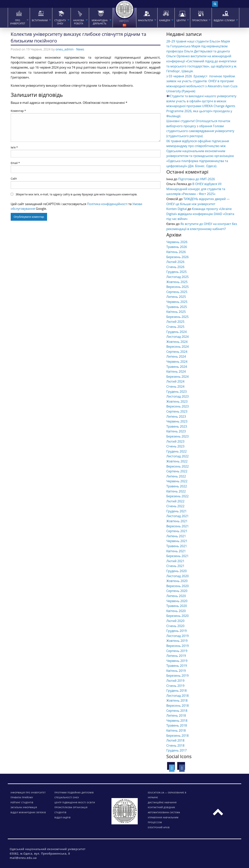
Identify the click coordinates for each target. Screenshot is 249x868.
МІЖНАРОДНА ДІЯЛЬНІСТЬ (100, 22)
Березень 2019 (178, 676)
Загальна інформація (24, 807)
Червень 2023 (177, 421)
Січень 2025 (175, 327)
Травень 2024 (177, 367)
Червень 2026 (177, 242)
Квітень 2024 (176, 371)
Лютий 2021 (175, 561)
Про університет (18, 22)
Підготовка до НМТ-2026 (197, 179)
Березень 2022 (178, 496)
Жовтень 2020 (177, 581)
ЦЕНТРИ (181, 20)
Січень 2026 (175, 267)
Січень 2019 (175, 686)
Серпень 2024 (177, 352)
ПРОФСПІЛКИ (200, 20)
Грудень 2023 (177, 392)
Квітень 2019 (176, 671)
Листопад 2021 (178, 516)
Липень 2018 (176, 715)
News (80, 49)
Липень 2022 (176, 476)
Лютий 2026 (175, 262)
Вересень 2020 (178, 586)
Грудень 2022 (177, 451)
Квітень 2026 (176, 252)
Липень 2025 (176, 297)
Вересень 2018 (178, 706)
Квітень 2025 (176, 312)
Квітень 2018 (176, 730)
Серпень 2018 (177, 711)
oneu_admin (65, 49)
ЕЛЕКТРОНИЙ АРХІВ (159, 827)
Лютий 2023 (175, 441)
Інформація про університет (28, 793)
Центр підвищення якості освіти (75, 803)
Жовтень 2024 (177, 342)
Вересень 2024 (178, 347)
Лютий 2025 (175, 322)
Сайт (14, 179)
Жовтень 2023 (177, 401)
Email (15, 163)
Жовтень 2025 (177, 282)
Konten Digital (177, 209)
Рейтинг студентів (22, 803)
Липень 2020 (176, 596)
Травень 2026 (177, 247)
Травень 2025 (177, 307)
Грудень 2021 (177, 511)
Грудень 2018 (177, 691)
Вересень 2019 (178, 646)
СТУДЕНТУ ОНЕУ (60, 22)
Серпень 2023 (177, 411)
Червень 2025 (177, 302)
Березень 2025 (178, 317)
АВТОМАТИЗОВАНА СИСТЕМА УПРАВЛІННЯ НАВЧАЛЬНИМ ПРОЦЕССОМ (164, 817)
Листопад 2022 (178, 456)
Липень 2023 (176, 416)
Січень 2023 (175, 446)
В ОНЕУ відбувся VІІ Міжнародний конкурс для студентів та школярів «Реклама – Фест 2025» (196, 189)
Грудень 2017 (177, 750)
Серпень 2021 (177, 531)
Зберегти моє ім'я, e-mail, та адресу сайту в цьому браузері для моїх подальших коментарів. (76, 194)
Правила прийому (22, 797)
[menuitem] (19, 18)
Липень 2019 (176, 656)
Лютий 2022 (175, 501)
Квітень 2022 (176, 491)
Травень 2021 (177, 546)
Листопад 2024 (178, 337)
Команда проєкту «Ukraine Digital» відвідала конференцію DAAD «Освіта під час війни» (200, 214)
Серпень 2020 (177, 591)
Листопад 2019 (178, 636)
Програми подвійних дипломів (74, 793)
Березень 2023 (178, 436)
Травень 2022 (177, 486)
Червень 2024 (177, 362)
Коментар (18, 111)
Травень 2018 (177, 725)
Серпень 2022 (177, 471)
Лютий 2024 (175, 381)
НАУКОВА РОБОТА (79, 22)
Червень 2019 (177, 661)
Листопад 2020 (178, 576)
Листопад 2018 (178, 696)
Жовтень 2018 (177, 700)
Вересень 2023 (178, 406)
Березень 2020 (178, 616)
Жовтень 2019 (177, 641)
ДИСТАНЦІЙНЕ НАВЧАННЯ (162, 803)
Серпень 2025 (177, 292)
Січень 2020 (175, 626)
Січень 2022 (175, 506)
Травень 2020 (177, 606)
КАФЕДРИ (165, 20)
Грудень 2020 (177, 571)
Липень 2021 (176, 536)
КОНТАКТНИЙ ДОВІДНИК (162, 807)
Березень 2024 (178, 377)
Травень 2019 (177, 666)
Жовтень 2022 (177, 461)
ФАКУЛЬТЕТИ (146, 20)
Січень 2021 (175, 566)
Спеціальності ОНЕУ (67, 797)
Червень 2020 (177, 601)
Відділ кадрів (63, 818)
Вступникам (40, 20)
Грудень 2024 (177, 332)
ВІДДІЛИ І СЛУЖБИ (224, 20)
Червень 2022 (177, 481)
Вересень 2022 (178, 466)
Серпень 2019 (177, 651)
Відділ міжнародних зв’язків (28, 812)
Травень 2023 (177, 426)
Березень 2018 (178, 736)
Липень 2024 (176, 356)
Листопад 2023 (178, 396)
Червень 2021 (177, 541)
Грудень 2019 (177, 631)
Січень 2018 (175, 745)
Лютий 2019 (175, 681)
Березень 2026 (178, 257)
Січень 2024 (175, 386)
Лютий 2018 (175, 740)
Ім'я (14, 147)
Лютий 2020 (175, 621)
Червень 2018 (177, 721)
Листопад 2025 (178, 277)
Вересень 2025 (178, 287)
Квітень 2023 (176, 431)
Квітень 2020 (176, 611)
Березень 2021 (178, 556)
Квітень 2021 (176, 551)
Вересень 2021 (178, 526)
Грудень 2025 (177, 272)
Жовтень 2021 (177, 521)
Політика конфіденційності (107, 204)
